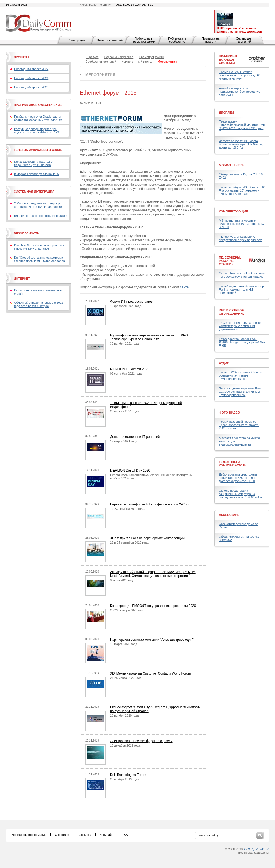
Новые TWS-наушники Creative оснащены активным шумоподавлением (241, 375)
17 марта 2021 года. (124, 441)
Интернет (22, 278)
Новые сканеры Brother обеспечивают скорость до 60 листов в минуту (240, 75)
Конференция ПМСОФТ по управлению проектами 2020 (153, 606)
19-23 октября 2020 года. (127, 509)
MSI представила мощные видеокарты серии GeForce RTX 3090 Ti (241, 224)
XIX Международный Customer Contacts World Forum (150, 673)
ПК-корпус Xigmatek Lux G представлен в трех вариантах (240, 238)
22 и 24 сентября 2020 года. (130, 543)
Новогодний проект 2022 (31, 69)
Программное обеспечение (38, 105)
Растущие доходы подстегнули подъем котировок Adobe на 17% (37, 131)
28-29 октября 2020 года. (127, 610)
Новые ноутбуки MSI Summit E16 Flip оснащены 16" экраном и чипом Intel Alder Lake (242, 190)
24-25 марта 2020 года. (126, 678)
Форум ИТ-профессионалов (131, 302)
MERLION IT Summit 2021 (130, 369)
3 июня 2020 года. (123, 580)
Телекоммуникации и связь (38, 150)
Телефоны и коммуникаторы (233, 464)
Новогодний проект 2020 (31, 87)
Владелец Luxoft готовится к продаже (40, 216)
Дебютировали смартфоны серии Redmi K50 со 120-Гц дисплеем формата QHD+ (238, 478)
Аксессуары (230, 515)
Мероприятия (100, 75)
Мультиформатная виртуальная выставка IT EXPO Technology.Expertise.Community (149, 337)
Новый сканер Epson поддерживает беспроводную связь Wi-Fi (240, 92)
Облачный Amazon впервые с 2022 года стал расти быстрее (39, 304)
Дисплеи (226, 112)
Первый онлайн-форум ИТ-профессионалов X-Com (150, 504)
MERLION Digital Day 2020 (130, 471)
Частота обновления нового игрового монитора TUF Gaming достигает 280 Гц (241, 144)
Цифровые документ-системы (228, 60)
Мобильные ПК (232, 165)
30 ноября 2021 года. (125, 344)
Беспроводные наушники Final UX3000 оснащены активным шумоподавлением (240, 392)
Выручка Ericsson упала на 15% (36, 174)
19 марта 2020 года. (124, 644)
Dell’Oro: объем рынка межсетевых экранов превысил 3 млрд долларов (39, 259)
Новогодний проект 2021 (31, 78)
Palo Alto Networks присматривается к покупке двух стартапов (39, 247)
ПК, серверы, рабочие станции (230, 261)
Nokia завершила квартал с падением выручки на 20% (33, 163)
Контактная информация (29, 835)
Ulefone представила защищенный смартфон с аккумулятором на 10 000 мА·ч (240, 494)
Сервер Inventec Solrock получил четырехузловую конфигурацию (242, 275)
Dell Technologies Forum (128, 775)
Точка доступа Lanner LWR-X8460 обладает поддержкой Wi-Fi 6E (242, 342)
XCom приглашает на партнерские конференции (147, 538)
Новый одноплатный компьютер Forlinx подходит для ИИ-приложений (241, 289)
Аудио (224, 363)
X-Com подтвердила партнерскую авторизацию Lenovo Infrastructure (38, 205)
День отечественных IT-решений (135, 437)
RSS (125, 835)
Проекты (21, 57)
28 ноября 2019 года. (125, 715)
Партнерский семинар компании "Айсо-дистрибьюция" (152, 640)
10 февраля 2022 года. (126, 306)
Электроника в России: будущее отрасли (141, 741)
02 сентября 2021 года (126, 374)
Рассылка (84, 835)
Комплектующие (233, 211)
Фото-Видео (229, 413)
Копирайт (106, 835)
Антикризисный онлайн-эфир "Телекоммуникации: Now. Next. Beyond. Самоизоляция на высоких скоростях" (153, 574)
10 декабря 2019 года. (126, 745)
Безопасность (27, 233)
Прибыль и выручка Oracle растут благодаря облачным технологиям (38, 118)
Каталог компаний (110, 40)
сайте (184, 287)
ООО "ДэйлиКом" (257, 849)
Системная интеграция (34, 192)
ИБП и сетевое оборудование (232, 312)
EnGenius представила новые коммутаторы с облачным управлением (240, 326)
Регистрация (76, 40)
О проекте (62, 835)
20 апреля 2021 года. (125, 411)
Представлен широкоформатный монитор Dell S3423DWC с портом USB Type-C (242, 126)
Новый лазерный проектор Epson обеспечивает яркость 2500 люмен (239, 425)
